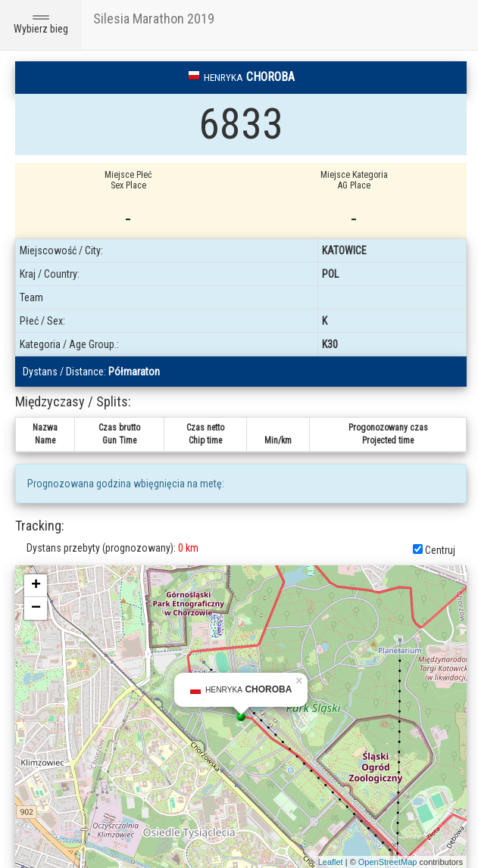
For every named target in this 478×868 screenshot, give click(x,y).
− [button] (36, 608)
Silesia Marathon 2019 (154, 19)
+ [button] (36, 586)
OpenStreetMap (388, 862)
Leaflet (331, 862)
